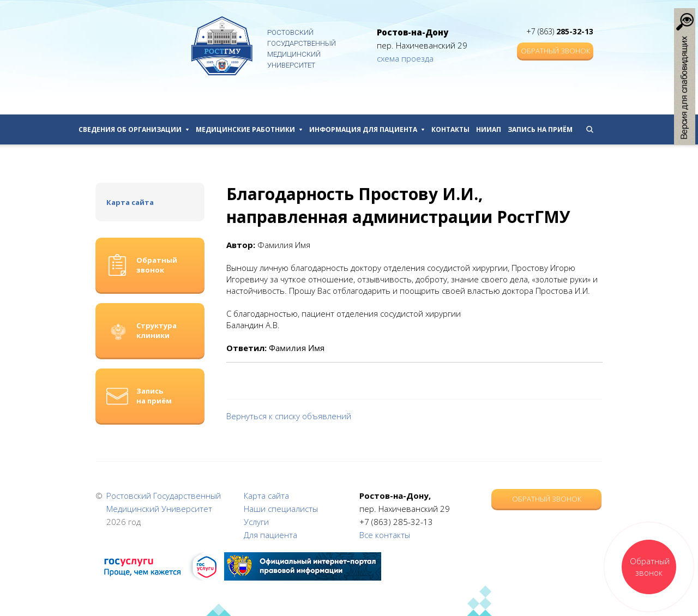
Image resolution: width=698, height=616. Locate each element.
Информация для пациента (367, 129)
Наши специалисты (281, 509)
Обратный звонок (555, 51)
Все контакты (385, 535)
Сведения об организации (134, 129)
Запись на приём (540, 129)
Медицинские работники (249, 129)
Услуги (256, 522)
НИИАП (489, 129)
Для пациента (270, 535)
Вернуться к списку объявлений (289, 416)
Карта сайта (130, 202)
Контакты (450, 129)
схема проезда (405, 58)
